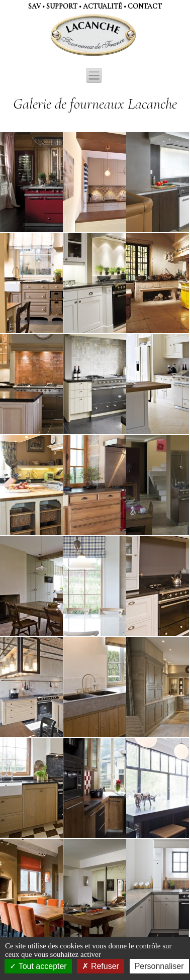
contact (145, 6)
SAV (34, 6)
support (62, 6)
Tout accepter (38, 966)
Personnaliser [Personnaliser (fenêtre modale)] (159, 966)
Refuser (100, 966)
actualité (103, 6)
